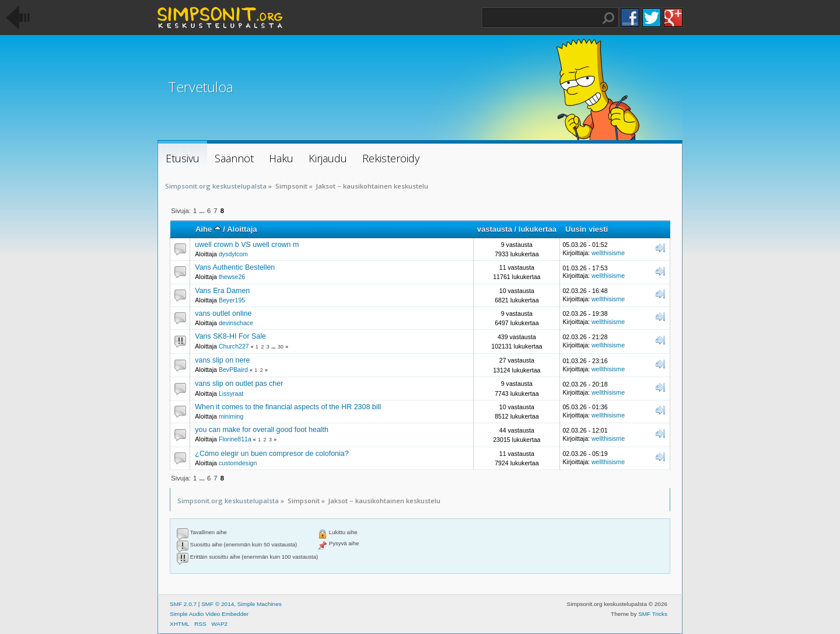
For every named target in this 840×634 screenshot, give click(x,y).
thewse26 (232, 277)
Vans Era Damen (222, 291)
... (202, 211)
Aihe (208, 229)
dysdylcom (233, 254)
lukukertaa (538, 229)
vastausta (495, 229)
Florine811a (235, 439)
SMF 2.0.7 (183, 604)
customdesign (238, 463)
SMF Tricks (653, 614)
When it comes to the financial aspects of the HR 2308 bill (288, 407)
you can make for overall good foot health (262, 430)
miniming (231, 416)
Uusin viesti (587, 229)
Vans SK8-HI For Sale (230, 336)
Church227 (234, 346)
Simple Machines (260, 604)
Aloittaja (242, 229)
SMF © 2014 (218, 604)
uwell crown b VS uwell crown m (247, 245)
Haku (608, 18)
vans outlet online (223, 313)
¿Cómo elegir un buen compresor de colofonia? (272, 454)
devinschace (236, 323)
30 (281, 347)
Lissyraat (231, 393)
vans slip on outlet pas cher (239, 384)
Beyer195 (232, 300)
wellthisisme (608, 253)
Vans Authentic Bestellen (235, 267)
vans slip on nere (222, 360)
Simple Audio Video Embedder (209, 614)
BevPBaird (233, 370)
